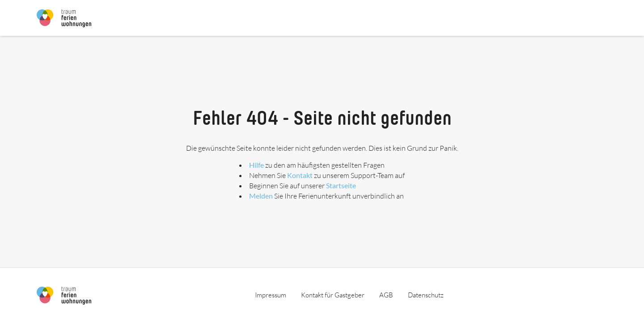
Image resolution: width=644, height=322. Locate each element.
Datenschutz (426, 295)
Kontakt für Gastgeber (333, 295)
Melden (261, 196)
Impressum (271, 295)
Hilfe (256, 165)
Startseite (341, 185)
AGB (386, 295)
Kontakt (300, 175)
